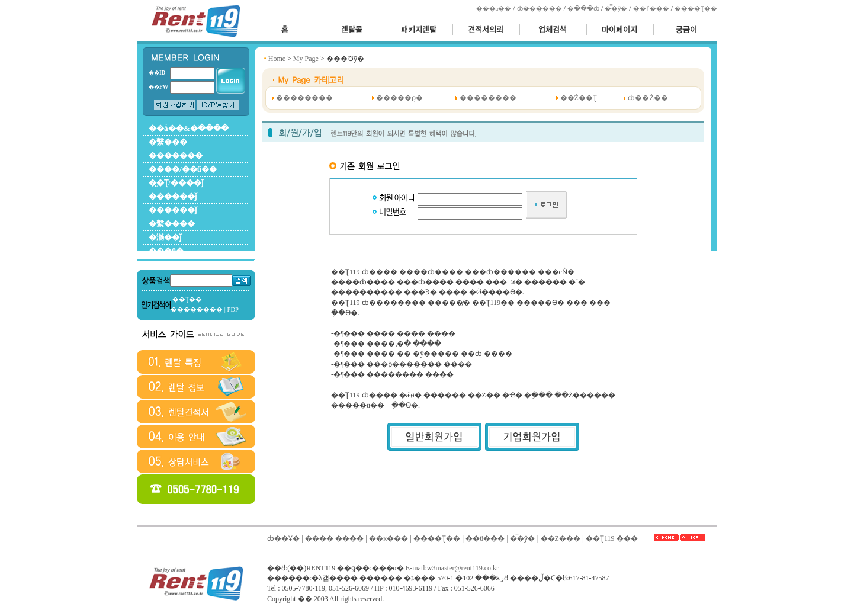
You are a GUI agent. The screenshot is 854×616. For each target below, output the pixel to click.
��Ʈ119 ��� (612, 538)
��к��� (389, 538)
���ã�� (494, 9)
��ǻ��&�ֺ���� (189, 128)
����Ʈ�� (696, 9)
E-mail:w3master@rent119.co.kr (452, 568)
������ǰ (173, 196)
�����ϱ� (399, 98)
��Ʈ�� (187, 299)
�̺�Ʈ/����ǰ (176, 183)
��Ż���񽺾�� (561, 538)
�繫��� (168, 142)
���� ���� (334, 538)
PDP (233, 309)
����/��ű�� (183, 169)
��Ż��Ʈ (579, 98)
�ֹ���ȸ (583, 9)
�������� (197, 309)
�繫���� (172, 224)
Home (277, 59)
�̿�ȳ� (616, 9)
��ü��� (485, 538)
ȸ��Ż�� (648, 98)
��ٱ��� (651, 9)
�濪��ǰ (165, 237)
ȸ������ (540, 9)
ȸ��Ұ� (283, 538)
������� (176, 155)
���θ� (166, 251)
